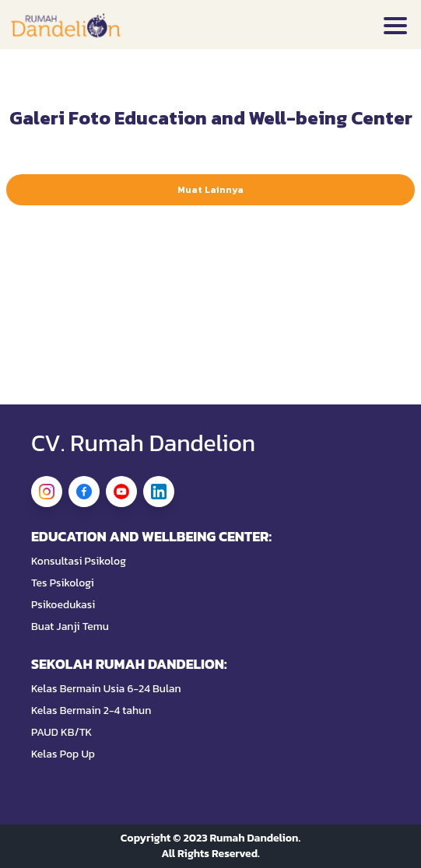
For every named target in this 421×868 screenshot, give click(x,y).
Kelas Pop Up (63, 754)
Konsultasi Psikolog (79, 562)
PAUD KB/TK (61, 733)
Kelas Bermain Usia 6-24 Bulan (106, 689)
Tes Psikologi (63, 583)
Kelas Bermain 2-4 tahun (91, 711)
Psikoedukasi (63, 605)
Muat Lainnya (210, 190)
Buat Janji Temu (70, 627)
